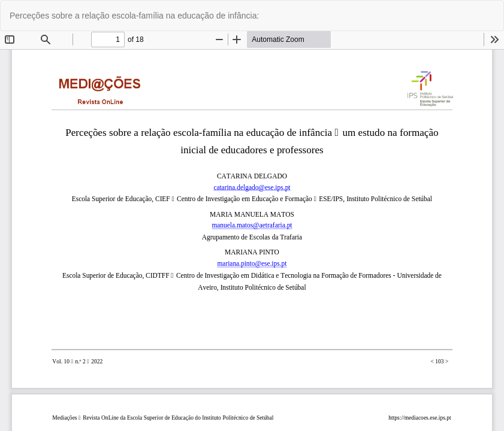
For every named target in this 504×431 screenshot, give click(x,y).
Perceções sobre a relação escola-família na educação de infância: (134, 16)
